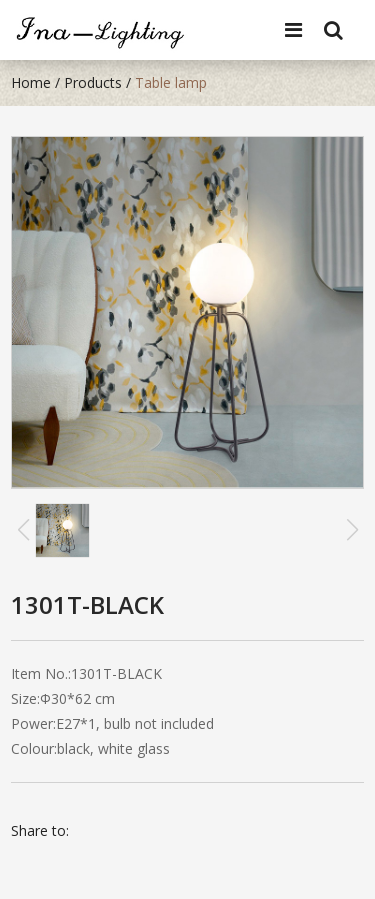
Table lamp (171, 82)
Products (93, 82)
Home (31, 82)
